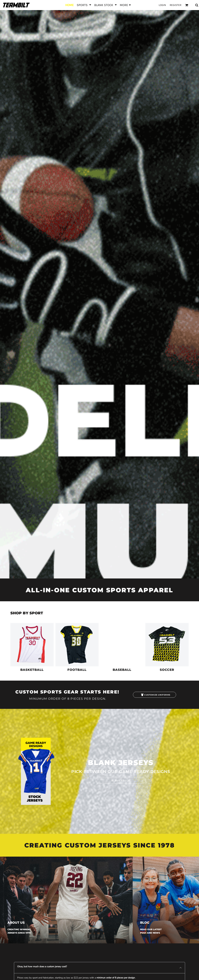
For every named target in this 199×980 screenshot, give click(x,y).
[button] (84, 5)
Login (162, 5)
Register (176, 5)
